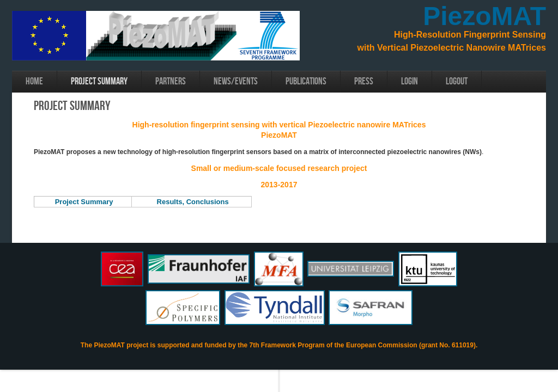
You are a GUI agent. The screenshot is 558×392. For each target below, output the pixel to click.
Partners (171, 81)
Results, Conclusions (193, 202)
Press (364, 81)
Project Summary (99, 81)
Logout (457, 81)
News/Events (236, 81)
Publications (306, 81)
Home (34, 81)
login (410, 81)
